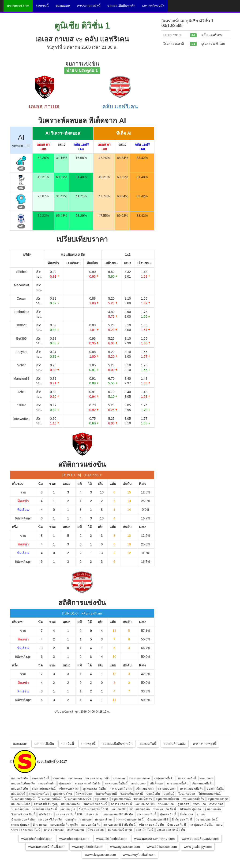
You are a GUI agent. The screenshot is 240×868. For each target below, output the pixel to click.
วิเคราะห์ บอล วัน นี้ (95, 804)
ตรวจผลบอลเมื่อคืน (192, 789)
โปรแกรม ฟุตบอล (190, 809)
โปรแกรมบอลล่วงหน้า (78, 799)
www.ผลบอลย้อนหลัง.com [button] (200, 839)
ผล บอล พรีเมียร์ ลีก (50, 820)
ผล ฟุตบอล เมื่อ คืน (201, 825)
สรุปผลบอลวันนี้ (121, 799)
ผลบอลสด (63, 6)
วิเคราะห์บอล (84, 794)
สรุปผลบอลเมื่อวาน (167, 799)
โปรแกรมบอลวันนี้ (210, 794)
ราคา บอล (199, 804)
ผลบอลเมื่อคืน (44, 744)
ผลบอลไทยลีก (47, 783)
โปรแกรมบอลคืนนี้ (49, 799)
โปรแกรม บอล (20, 809)
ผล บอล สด (75, 778)
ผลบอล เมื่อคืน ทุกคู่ (46, 804)
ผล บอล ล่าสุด (104, 820)
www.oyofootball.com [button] (88, 847)
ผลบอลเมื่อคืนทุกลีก (121, 6)
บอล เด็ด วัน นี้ (144, 830)
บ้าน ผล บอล (166, 804)
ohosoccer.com (18, 6)
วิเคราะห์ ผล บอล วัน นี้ (130, 820)
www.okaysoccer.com (100, 855)
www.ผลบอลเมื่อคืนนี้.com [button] (47, 847)
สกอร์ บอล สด (76, 830)
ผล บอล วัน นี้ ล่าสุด (120, 830)
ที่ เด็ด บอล (186, 814)
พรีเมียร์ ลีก (45, 814)
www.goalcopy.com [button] (198, 847)
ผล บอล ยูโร (68, 809)
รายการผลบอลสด (139, 778)
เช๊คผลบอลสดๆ (145, 789)
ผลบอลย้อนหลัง (153, 6)
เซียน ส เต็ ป (93, 814)
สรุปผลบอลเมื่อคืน (193, 799)
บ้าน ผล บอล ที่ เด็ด (23, 820)
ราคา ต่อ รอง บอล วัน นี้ (26, 830)
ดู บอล (201, 814)
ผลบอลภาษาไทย (39, 794)
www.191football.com (112, 839)
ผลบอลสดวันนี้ (40, 778)
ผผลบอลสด (206, 778)
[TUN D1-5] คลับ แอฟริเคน (82, 613)
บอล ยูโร (71, 820)
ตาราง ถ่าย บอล (54, 830)
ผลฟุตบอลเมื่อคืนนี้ (116, 783)
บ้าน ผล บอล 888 (158, 820)
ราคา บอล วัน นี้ (146, 814)
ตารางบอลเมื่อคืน (178, 783)
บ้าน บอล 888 (96, 830)
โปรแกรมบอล (186, 794)
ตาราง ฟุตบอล (20, 825)
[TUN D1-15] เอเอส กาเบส (82, 475)
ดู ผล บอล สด (213, 809)
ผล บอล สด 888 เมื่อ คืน (119, 814)
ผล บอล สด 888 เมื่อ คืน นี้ (120, 825)
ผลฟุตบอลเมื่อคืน (164, 778)
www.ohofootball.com (37, 839)
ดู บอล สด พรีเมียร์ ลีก (88, 783)
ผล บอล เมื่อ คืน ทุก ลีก (64, 825)
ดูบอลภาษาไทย (62, 794)
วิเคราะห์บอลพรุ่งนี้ (131, 794)
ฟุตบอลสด (65, 783)
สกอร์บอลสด (139, 783)
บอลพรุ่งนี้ (88, 744)
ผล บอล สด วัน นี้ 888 (69, 814)
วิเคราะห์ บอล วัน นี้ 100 (93, 809)
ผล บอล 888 (119, 809)
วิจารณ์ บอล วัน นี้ (207, 820)
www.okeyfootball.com (139, 855)
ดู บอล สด (184, 804)
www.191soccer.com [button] (162, 847)
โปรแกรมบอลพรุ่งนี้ (23, 799)
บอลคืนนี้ (169, 794)
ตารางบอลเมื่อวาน (121, 789)
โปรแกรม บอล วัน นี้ (45, 809)
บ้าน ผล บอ (40, 825)
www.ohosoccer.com (74, 839)
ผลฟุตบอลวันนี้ (187, 778)
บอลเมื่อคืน (153, 794)
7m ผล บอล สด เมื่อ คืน (171, 830)
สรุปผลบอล (101, 799)
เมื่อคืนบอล (157, 783)
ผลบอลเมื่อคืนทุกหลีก (118, 744)
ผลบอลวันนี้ (148, 744)
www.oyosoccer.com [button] (125, 847)
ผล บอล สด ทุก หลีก (97, 778)
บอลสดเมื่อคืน (215, 789)
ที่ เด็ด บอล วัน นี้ (182, 820)
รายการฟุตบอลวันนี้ (44, 789)
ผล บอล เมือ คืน (91, 825)
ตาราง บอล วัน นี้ (121, 804)
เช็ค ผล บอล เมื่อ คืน (151, 825)
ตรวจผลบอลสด (167, 789)
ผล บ (219, 825)
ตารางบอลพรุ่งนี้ (89, 6)
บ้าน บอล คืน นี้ (177, 825)
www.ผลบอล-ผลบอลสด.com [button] (154, 839)
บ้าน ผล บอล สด (140, 809)
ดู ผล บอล (85, 820)
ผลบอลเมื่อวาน (143, 799)
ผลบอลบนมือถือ (21, 804)
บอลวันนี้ (42, 6)
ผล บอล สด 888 (145, 804)
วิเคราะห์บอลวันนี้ (106, 794)
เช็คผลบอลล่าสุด (69, 789)
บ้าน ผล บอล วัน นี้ (164, 809)
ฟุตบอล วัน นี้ (168, 814)
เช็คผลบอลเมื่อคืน (203, 783)
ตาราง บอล (216, 804)
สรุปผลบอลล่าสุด (218, 799)
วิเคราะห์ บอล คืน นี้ (23, 814)
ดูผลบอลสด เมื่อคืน (94, 789)
